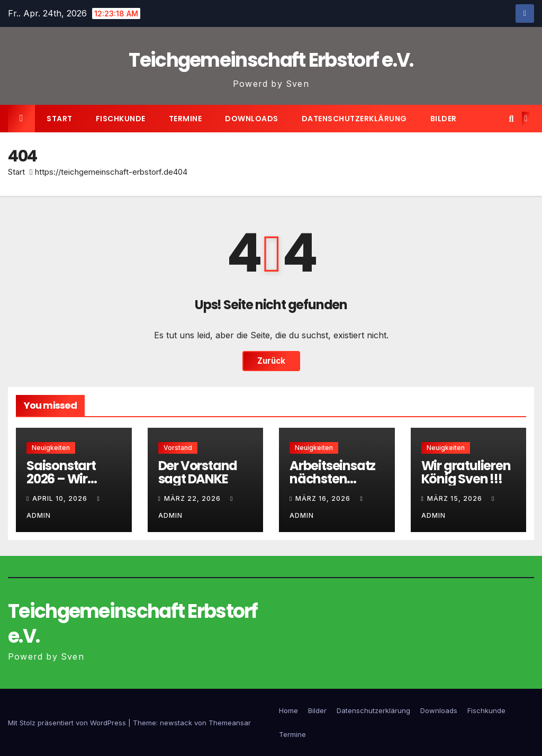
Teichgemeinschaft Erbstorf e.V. (271, 60)
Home (288, 710)
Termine (186, 119)
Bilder (444, 119)
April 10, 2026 (61, 498)
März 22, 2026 (193, 498)
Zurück (271, 361)
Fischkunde (121, 119)
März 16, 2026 (324, 498)
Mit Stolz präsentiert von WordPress (68, 723)
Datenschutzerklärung (354, 119)
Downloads (252, 119)
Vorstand (178, 448)
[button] (511, 119)
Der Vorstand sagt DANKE (198, 472)
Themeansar (230, 723)
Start (60, 119)
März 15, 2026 (456, 498)
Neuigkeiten (51, 448)
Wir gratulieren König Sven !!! (466, 472)
